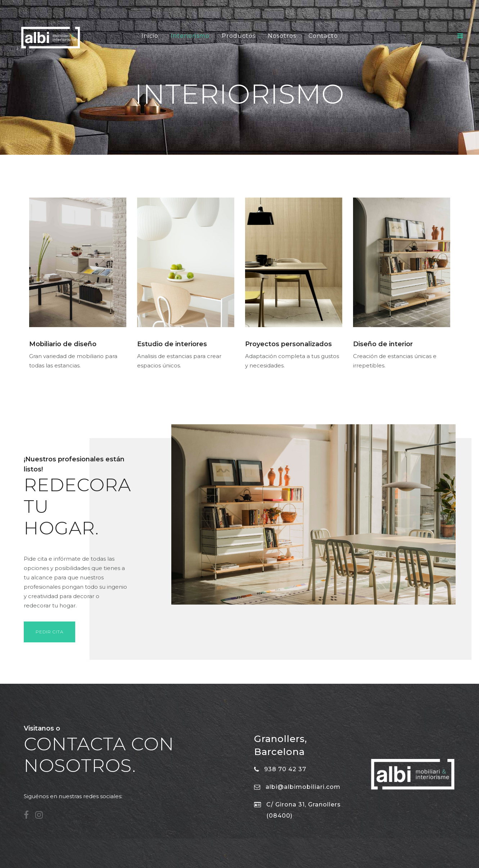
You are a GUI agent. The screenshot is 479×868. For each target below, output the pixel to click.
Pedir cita (49, 632)
